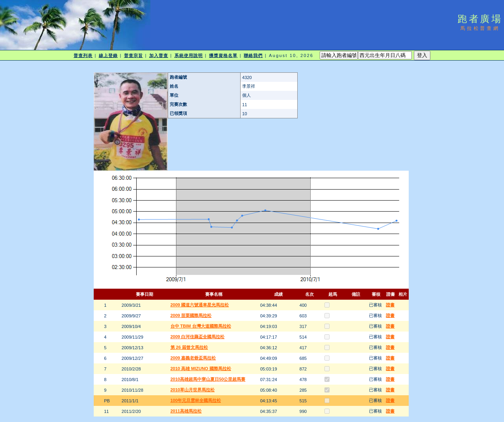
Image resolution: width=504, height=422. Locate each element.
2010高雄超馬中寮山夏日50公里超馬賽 (208, 379)
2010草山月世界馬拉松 (193, 390)
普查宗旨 (133, 55)
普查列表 (83, 55)
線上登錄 (108, 55)
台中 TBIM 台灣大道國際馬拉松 (201, 326)
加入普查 (159, 55)
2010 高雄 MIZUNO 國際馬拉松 (201, 369)
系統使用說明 (189, 55)
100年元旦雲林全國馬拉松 (196, 400)
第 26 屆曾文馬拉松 (189, 347)
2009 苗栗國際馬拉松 (191, 315)
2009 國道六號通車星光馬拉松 (200, 305)
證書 (390, 305)
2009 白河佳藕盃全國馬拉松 (198, 337)
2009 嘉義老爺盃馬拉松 (193, 358)
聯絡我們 (253, 55)
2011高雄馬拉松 (186, 411)
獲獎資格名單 (223, 55)
